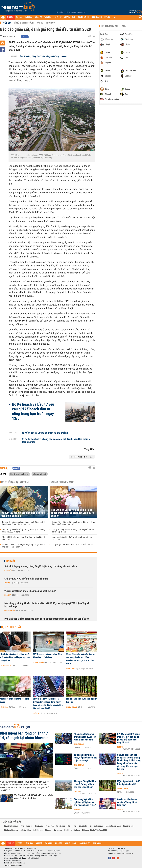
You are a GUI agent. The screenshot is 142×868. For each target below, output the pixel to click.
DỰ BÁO (19, 17)
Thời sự (6, 23)
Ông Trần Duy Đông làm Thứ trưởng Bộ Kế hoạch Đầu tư (44, 56)
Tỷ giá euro (60, 826)
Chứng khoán (10, 611)
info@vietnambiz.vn (17, 863)
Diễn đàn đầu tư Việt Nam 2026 (95, 830)
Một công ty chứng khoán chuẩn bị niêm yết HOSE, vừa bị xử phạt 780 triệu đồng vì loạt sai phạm (47, 605)
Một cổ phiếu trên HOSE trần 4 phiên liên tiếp (82, 700)
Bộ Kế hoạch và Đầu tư (19, 474)
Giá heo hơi (72, 826)
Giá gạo (48, 830)
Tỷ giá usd (39, 826)
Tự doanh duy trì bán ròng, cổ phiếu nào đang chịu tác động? (85, 758)
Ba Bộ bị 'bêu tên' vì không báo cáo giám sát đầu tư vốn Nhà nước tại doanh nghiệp (56, 441)
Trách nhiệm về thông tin (14, 865)
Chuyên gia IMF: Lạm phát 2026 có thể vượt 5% (72, 545)
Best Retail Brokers (72, 830)
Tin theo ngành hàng (113, 26)
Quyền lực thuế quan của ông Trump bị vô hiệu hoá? (127, 802)
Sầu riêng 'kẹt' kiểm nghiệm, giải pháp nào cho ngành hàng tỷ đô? (85, 802)
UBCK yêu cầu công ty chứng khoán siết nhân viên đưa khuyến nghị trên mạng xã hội (15, 657)
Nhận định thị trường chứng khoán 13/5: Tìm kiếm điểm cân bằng (85, 737)
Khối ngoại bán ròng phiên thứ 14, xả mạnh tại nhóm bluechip (24, 736)
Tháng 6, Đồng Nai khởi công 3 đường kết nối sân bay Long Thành (73, 531)
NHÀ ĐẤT (58, 17)
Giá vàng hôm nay (11, 826)
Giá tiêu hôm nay (96, 826)
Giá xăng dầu (128, 826)
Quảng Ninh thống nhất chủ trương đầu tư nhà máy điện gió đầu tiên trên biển (74, 523)
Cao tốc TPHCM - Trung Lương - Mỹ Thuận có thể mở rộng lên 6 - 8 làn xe (24, 546)
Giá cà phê (83, 826)
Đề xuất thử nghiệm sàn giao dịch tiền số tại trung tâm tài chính (24, 514)
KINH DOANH (97, 17)
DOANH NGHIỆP (84, 17)
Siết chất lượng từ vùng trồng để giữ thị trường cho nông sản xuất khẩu (41, 566)
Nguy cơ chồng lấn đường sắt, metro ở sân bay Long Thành (72, 538)
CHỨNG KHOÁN (70, 17)
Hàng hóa (8, 570)
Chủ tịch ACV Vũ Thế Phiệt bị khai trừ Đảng (26, 579)
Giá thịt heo (38, 830)
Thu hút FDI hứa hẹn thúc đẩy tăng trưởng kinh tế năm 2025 (24, 538)
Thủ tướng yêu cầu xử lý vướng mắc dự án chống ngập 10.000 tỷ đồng (24, 531)
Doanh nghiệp (38, 663)
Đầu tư (40, 23)
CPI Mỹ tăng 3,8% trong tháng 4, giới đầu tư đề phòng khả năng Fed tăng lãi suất (128, 738)
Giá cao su (58, 830)
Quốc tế (36, 713)
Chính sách (28, 23)
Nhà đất (8, 595)
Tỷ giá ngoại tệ (27, 826)
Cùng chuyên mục (63, 482)
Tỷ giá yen (50, 826)
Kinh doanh (71, 669)
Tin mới (10, 561)
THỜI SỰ (10, 17)
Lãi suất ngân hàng (113, 826)
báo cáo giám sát (40, 474)
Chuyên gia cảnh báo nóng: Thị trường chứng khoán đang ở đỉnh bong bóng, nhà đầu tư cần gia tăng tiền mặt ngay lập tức (48, 703)
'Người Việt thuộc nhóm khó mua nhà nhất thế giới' (30, 591)
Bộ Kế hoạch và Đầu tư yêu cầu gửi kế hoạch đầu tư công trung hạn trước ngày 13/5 (33, 411)
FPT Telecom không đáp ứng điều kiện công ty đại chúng (47, 656)
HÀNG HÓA (29, 17)
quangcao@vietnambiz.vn (123, 853)
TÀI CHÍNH (48, 17)
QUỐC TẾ (38, 17)
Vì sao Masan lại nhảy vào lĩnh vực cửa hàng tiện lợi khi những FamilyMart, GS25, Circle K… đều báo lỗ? (81, 659)
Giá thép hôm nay (11, 830)
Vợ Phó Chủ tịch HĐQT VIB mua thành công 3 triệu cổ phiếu (33, 797)
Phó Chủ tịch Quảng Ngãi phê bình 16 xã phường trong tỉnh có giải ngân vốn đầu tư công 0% (72, 513)
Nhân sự (51, 23)
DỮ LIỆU (107, 17)
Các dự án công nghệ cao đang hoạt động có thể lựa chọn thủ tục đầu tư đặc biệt (24, 523)
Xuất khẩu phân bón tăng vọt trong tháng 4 (15, 700)
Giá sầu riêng (26, 830)
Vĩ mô (16, 23)
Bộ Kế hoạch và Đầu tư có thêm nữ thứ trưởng (45, 433)
